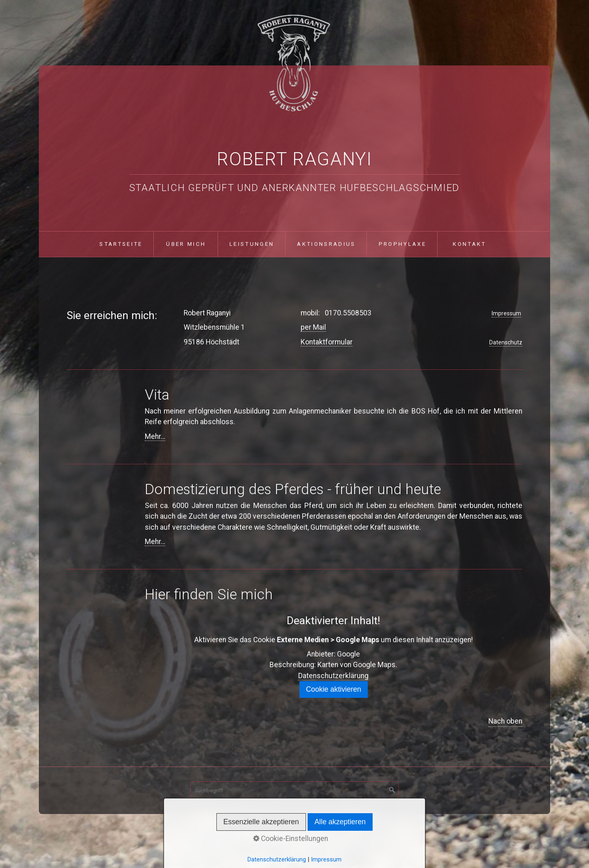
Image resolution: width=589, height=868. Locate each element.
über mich (186, 244)
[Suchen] (392, 790)
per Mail (313, 327)
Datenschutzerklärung (333, 676)
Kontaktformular (327, 342)
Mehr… (155, 436)
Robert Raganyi (294, 159)
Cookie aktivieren (334, 689)
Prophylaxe (402, 244)
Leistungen (252, 244)
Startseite (121, 244)
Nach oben (505, 721)
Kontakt (469, 244)
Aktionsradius (326, 244)
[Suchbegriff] (294, 790)
